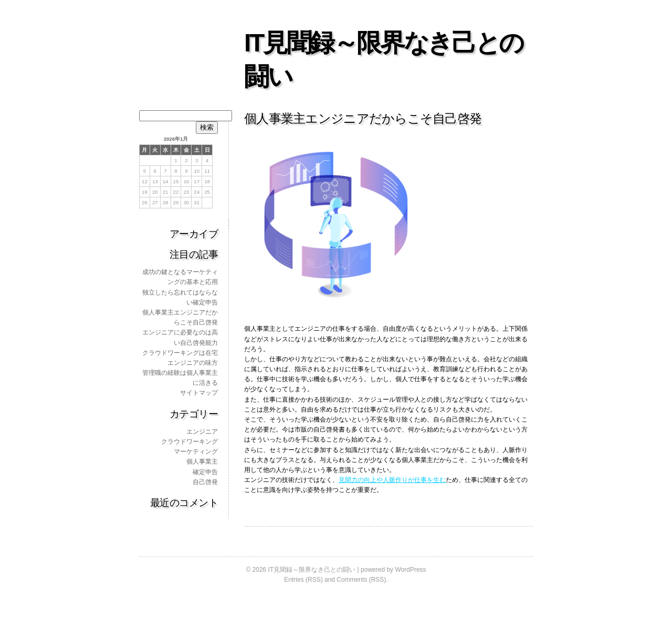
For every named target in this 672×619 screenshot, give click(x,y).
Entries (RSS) (303, 580)
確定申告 (205, 472)
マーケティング (196, 452)
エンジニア (202, 432)
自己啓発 (205, 482)
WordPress (410, 570)
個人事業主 (202, 461)
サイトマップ (199, 393)
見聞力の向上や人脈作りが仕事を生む (392, 480)
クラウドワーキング (190, 442)
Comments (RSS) (361, 580)
